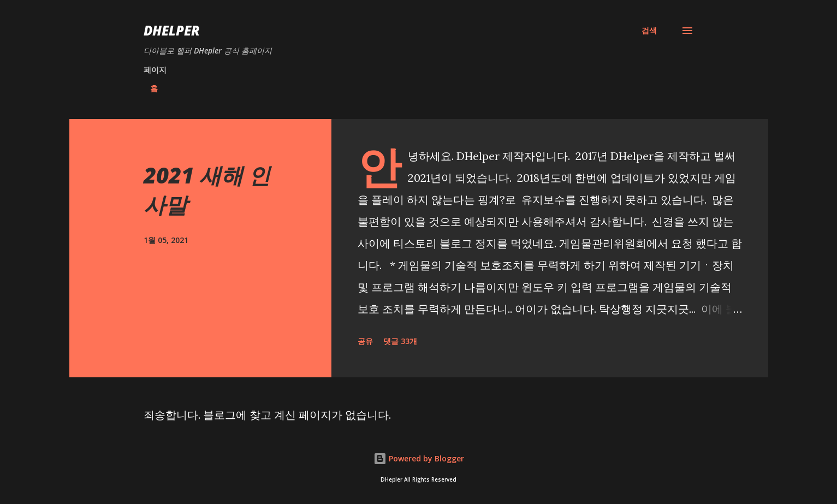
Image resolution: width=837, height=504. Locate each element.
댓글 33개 (400, 341)
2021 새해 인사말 (207, 189)
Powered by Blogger (419, 458)
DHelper (172, 30)
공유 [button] (365, 341)
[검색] (649, 31)
